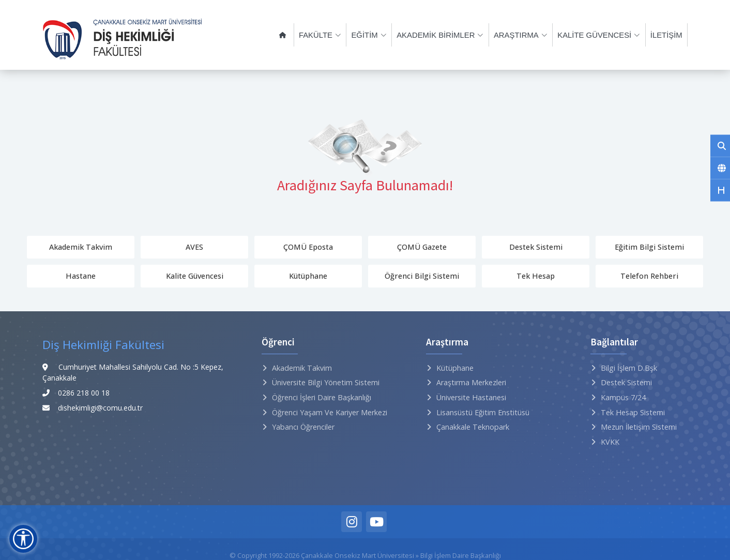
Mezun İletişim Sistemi (639, 427)
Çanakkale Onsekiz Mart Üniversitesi (358, 555)
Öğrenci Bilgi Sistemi (422, 276)
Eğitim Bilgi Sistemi (649, 247)
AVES (194, 247)
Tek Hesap (536, 276)
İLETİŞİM (667, 35)
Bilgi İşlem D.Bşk (629, 368)
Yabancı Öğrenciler (303, 427)
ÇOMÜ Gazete (422, 247)
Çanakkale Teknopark (473, 427)
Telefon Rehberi (649, 276)
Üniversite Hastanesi (471, 397)
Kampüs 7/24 (623, 397)
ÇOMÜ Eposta (308, 247)
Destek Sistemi (536, 247)
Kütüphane (308, 276)
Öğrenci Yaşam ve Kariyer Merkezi (330, 412)
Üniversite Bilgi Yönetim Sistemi (326, 382)
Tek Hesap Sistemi (633, 412)
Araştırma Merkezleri (471, 382)
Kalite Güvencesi (195, 276)
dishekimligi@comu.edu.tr (100, 408)
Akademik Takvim (81, 247)
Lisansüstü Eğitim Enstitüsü (483, 412)
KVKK (610, 442)
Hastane (81, 276)
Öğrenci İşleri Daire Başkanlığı (322, 397)
